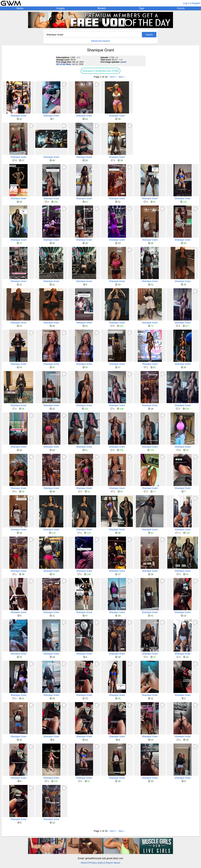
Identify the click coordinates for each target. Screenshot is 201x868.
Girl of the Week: (64, 64)
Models (102, 8)
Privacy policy (96, 863)
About (84, 863)
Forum (181, 8)
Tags (142, 8)
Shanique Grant (18, 116)
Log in (186, 3)
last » (122, 77)
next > (113, 77)
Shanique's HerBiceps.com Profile (100, 71)
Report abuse (113, 863)
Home (20, 8)
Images (60, 8)
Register (196, 3)
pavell (123, 62)
